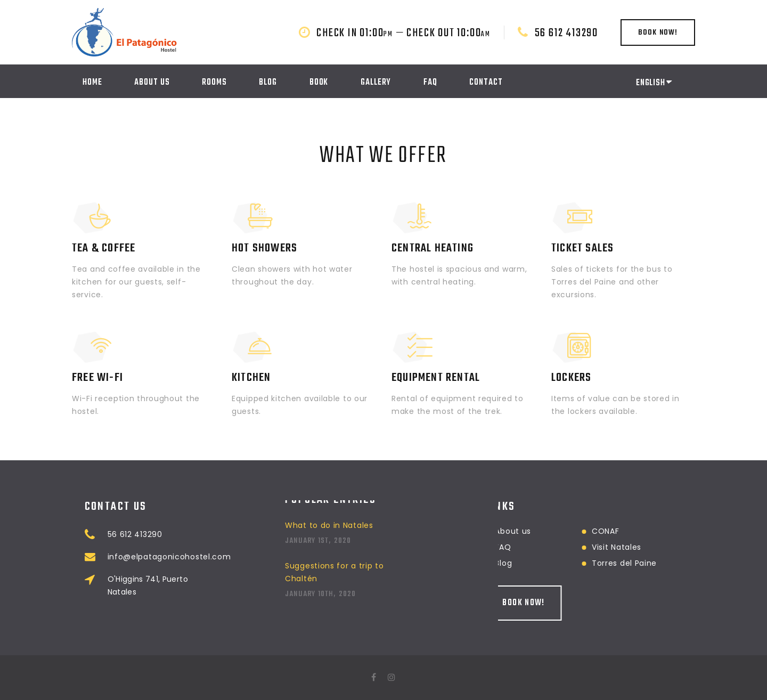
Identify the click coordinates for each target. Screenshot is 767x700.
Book (319, 83)
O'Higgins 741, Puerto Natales (190, 585)
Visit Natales (574, 547)
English (654, 83)
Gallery (376, 83)
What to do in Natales (329, 503)
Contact (486, 83)
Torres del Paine (582, 563)
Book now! (658, 33)
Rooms (214, 83)
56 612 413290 (566, 33)
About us (152, 83)
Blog (268, 83)
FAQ (430, 83)
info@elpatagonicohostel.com (211, 557)
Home (92, 83)
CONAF (563, 531)
